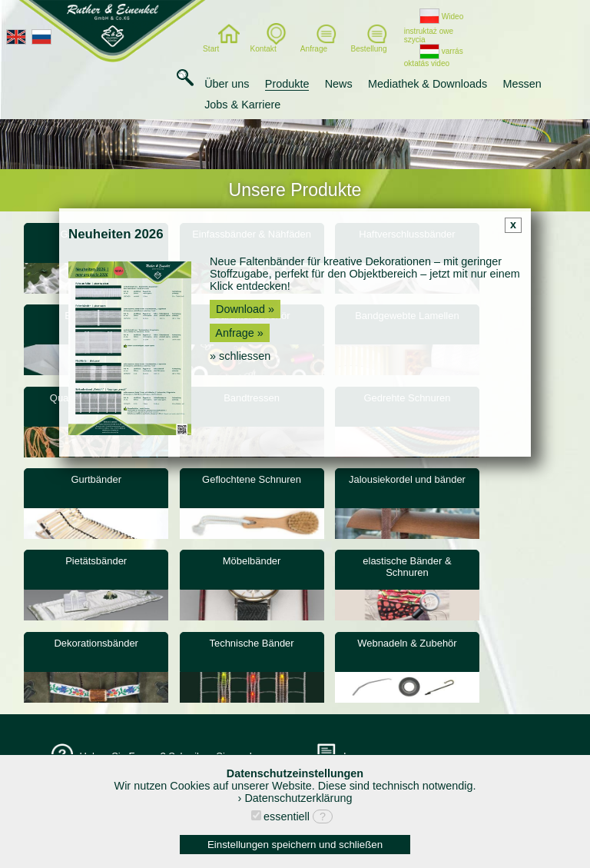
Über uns (227, 84)
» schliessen (240, 356)
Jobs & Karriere (242, 105)
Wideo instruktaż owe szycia (434, 28)
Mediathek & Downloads (428, 84)
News (339, 84)
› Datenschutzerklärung (295, 798)
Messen (522, 84)
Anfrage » (240, 333)
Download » (245, 309)
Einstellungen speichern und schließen (295, 845)
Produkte (287, 84)
